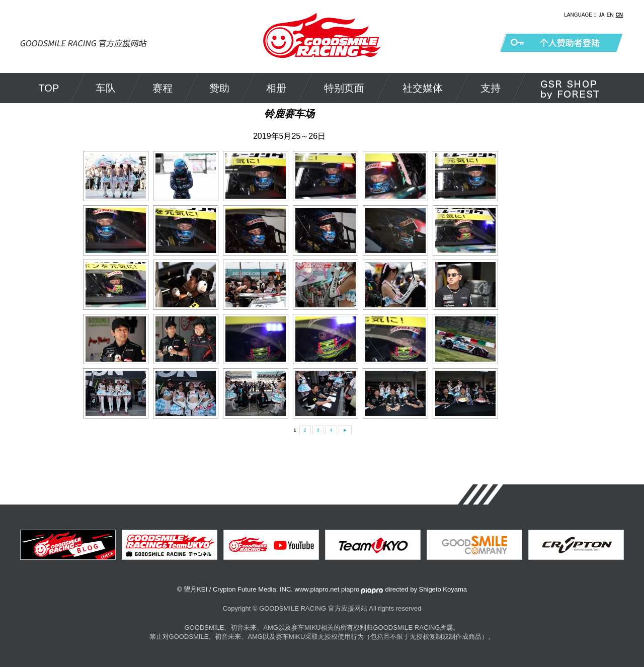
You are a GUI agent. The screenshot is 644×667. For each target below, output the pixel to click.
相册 (276, 88)
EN (610, 15)
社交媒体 (423, 88)
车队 (106, 88)
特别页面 (344, 88)
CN (619, 15)
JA (602, 15)
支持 (491, 88)
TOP (49, 88)
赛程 (163, 88)
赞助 (219, 88)
